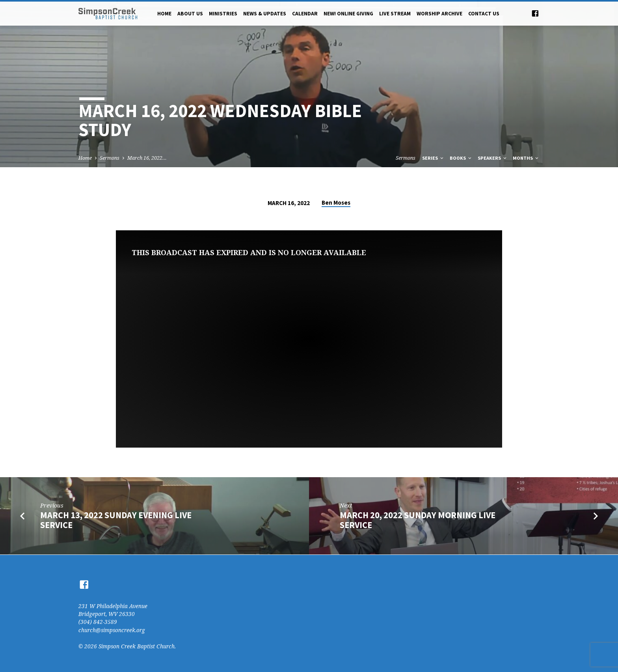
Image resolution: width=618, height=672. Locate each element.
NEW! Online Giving (348, 14)
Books (461, 158)
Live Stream (395, 14)
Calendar (305, 14)
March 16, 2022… (147, 158)
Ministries (223, 14)
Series (433, 158)
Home (164, 14)
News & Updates (265, 14)
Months (526, 158)
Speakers (493, 158)
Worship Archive (439, 14)
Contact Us (484, 14)
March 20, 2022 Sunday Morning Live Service (418, 520)
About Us (190, 14)
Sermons (110, 158)
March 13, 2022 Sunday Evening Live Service (116, 520)
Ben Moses (336, 203)
